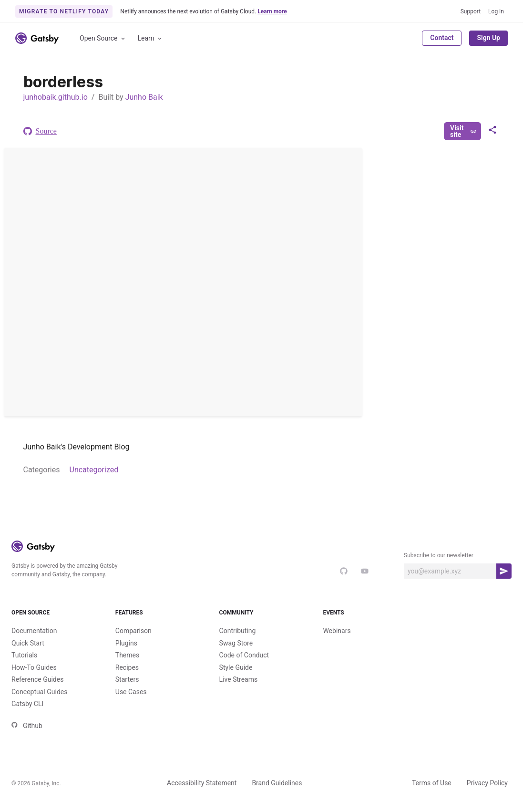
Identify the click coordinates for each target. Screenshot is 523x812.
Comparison (133, 631)
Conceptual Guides (39, 692)
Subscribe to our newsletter (439, 555)
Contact (442, 38)
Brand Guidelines (277, 783)
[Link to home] (37, 38)
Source (40, 131)
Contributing (238, 631)
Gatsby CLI (27, 704)
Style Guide (236, 667)
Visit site (463, 131)
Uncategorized (94, 470)
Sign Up (488, 38)
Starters (127, 679)
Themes (127, 655)
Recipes (127, 667)
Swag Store (236, 643)
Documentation (34, 631)
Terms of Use (432, 783)
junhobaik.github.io (56, 97)
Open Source (103, 38)
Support (471, 11)
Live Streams (239, 679)
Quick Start (28, 643)
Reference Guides (37, 679)
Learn (150, 38)
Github (27, 726)
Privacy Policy (487, 783)
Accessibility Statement (202, 783)
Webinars (337, 631)
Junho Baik (144, 97)
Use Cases (131, 692)
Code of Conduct (244, 655)
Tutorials (24, 655)
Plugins (126, 643)
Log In (496, 11)
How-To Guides (34, 667)
